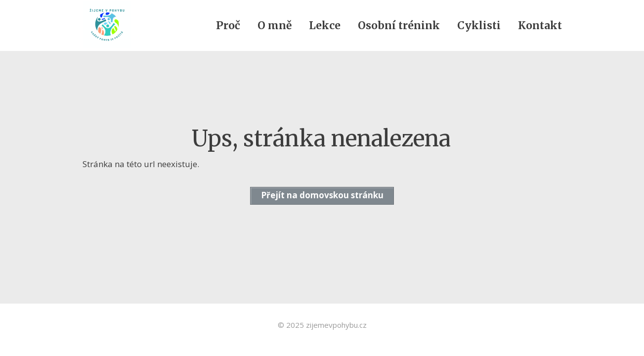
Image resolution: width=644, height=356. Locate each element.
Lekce (325, 25)
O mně (275, 25)
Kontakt (540, 25)
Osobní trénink (399, 25)
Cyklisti (479, 25)
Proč (228, 25)
